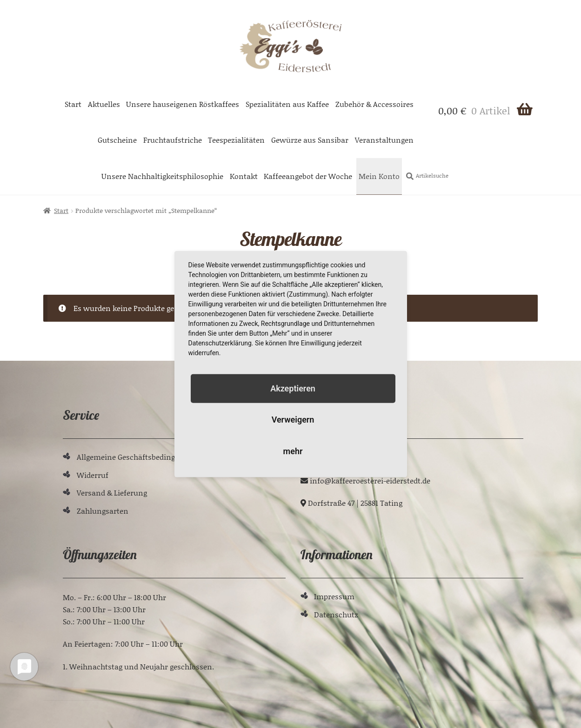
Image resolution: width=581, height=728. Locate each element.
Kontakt (244, 176)
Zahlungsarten (103, 511)
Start (73, 104)
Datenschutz (336, 614)
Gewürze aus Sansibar (310, 140)
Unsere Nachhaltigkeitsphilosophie (162, 176)
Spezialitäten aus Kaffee (287, 104)
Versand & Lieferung (112, 493)
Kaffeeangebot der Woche (308, 176)
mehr (293, 451)
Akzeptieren (293, 388)
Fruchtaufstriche (173, 140)
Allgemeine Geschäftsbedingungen (137, 457)
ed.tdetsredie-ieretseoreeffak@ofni (370, 480)
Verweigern (293, 420)
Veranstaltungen (384, 140)
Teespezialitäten (236, 140)
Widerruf (93, 475)
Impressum (334, 596)
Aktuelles (104, 104)
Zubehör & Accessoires (374, 104)
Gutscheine (117, 140)
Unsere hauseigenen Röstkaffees (183, 104)
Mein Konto (379, 176)
